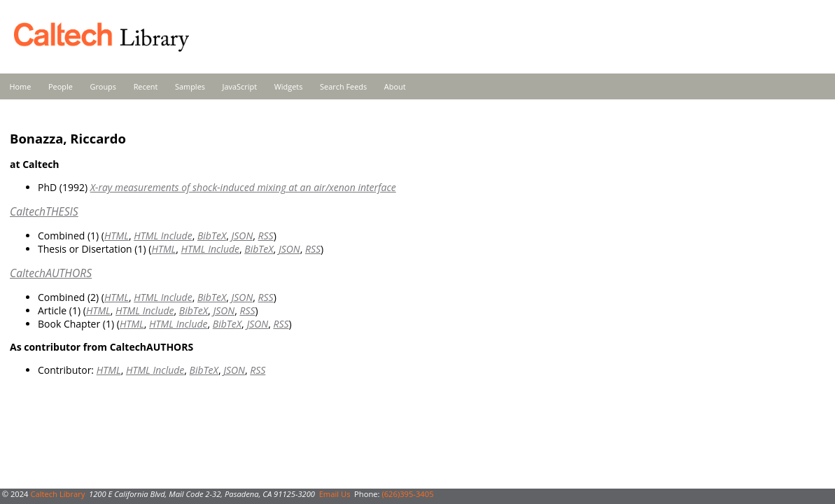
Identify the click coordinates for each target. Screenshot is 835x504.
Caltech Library (57, 494)
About (395, 86)
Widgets (289, 86)
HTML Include (163, 236)
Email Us (335, 494)
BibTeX (212, 236)
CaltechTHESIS (44, 211)
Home (21, 86)
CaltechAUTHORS (51, 273)
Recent (146, 86)
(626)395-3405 (407, 494)
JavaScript (240, 86)
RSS (266, 236)
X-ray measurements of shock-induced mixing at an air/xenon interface (243, 187)
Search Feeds (343, 86)
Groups (103, 86)
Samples (190, 86)
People (61, 86)
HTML (117, 236)
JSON (242, 236)
